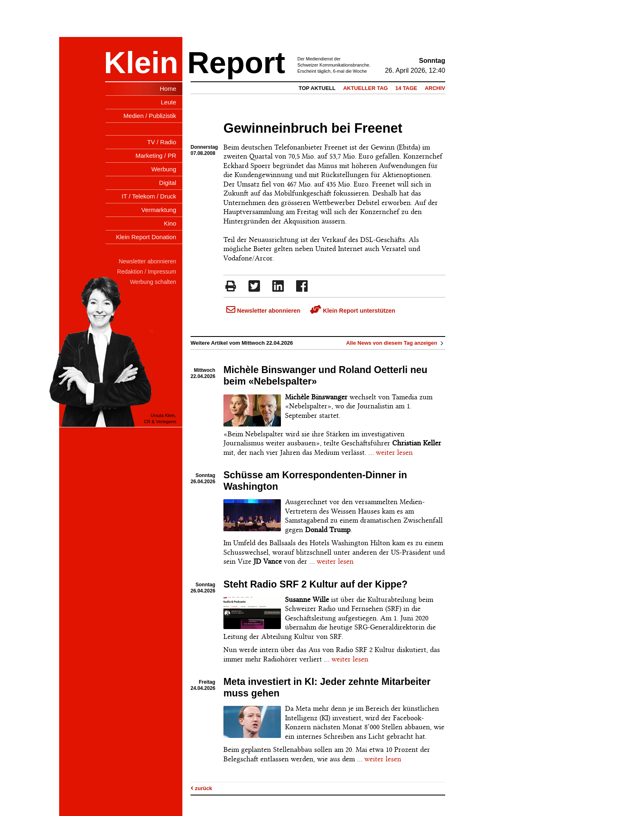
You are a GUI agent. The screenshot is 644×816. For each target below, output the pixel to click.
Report (236, 63)
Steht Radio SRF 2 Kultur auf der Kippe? (315, 584)
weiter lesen (394, 452)
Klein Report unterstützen (353, 311)
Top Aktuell (317, 88)
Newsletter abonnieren (263, 311)
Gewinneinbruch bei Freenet (313, 128)
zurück (201, 788)
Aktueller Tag (365, 88)
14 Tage (406, 88)
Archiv (435, 88)
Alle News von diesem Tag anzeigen (396, 343)
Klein (141, 63)
